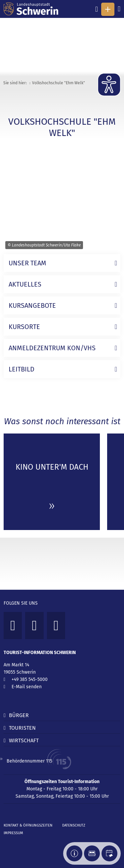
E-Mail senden (27, 687)
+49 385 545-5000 (30, 679)
